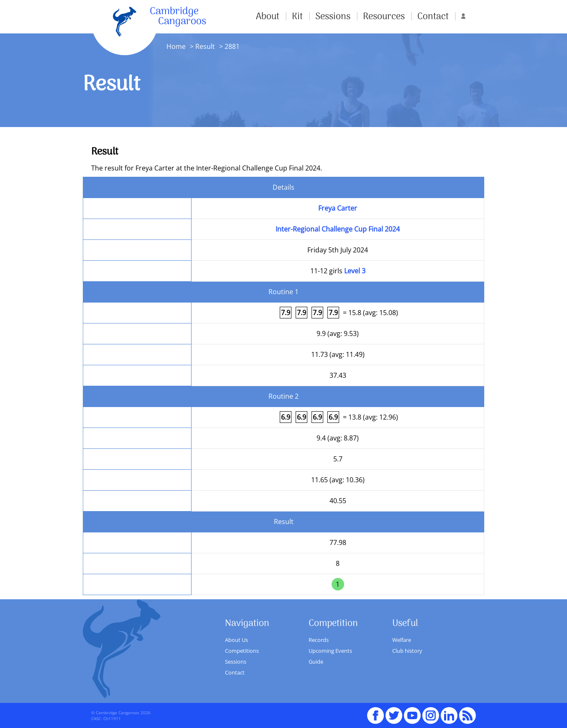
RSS (467, 712)
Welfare (402, 640)
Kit (297, 17)
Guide (316, 662)
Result (205, 46)
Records (319, 640)
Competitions (242, 651)
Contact (433, 17)
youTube (412, 712)
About (268, 17)
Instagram (431, 712)
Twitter (394, 712)
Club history (407, 651)
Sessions (333, 17)
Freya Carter (338, 208)
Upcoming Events (330, 651)
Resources (384, 17)
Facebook (375, 712)
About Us (236, 640)
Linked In (449, 715)
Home (176, 46)
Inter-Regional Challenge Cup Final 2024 (338, 229)
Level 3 (355, 271)
